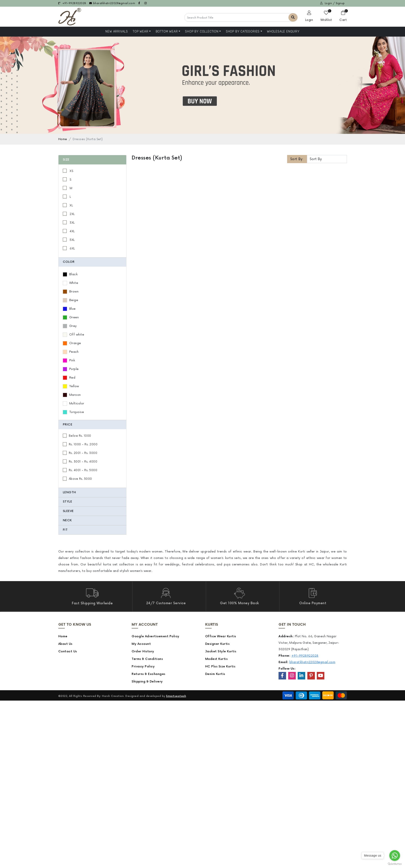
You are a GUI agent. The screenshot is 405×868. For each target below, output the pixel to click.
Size (71, 160)
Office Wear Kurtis (221, 636)
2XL (77, 214)
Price (73, 425)
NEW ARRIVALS (117, 32)
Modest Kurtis (216, 659)
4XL (77, 231)
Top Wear (140, 32)
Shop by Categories (243, 32)
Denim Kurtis (215, 674)
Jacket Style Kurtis (221, 651)
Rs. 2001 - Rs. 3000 (88, 453)
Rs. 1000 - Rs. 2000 (88, 444)
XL (76, 206)
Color (74, 262)
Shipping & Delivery (147, 682)
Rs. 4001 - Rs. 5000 (88, 470)
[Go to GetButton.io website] (395, 864)
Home (63, 139)
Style (73, 502)
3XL (77, 223)
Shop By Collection (202, 32)
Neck (72, 520)
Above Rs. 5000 (86, 479)
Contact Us (68, 651)
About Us (65, 644)
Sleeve (73, 511)
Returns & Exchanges (149, 674)
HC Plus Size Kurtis (220, 666)
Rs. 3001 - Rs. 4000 (88, 462)
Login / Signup (333, 3)
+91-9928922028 (72, 3)
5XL (77, 240)
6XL (77, 249)
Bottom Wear (167, 32)
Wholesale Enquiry (283, 32)
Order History (143, 651)
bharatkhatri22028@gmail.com (112, 3)
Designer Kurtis (217, 644)
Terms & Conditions (147, 659)
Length (75, 492)
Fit (70, 530)
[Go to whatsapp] (395, 856)
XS (76, 171)
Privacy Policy (143, 666)
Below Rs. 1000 (85, 436)
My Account (141, 644)
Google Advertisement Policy (156, 636)
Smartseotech (176, 696)
